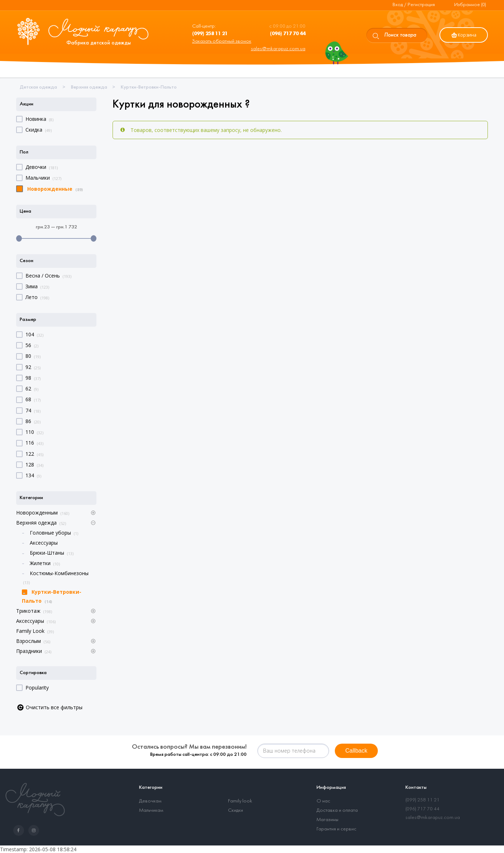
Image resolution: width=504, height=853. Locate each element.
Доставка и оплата (337, 811)
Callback (356, 751)
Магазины (327, 820)
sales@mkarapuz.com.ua (278, 49)
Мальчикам (151, 811)
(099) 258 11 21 (422, 800)
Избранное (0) (470, 5)
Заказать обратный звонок (222, 41)
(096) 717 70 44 (422, 809)
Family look (240, 801)
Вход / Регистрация (414, 5)
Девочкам (150, 801)
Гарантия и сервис (336, 829)
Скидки (236, 811)
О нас (323, 801)
